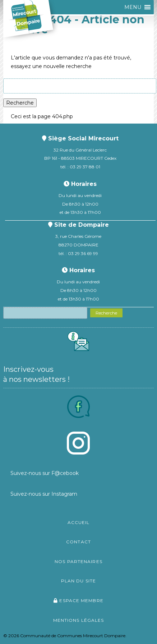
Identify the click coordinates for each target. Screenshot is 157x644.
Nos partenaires (78, 561)
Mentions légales (79, 620)
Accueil (79, 522)
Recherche (20, 103)
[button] (133, 7)
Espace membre (78, 600)
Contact (78, 542)
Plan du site (78, 581)
